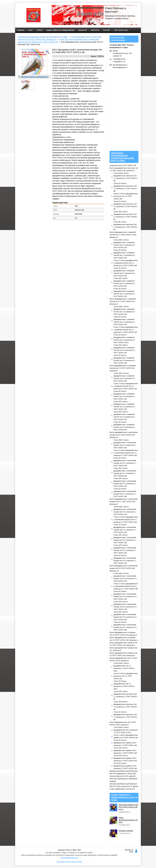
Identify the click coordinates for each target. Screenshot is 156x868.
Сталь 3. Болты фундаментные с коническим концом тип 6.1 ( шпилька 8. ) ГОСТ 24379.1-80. (126, 453)
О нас (30, 30)
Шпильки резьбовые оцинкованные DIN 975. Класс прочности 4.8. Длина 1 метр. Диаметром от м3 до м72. (124, 786)
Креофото (83, 30)
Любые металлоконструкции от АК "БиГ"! (128, 820)
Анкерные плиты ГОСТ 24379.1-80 (123, 165)
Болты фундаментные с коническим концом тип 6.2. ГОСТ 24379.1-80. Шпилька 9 (124, 502)
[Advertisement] (61, 242)
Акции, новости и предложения (60, 30)
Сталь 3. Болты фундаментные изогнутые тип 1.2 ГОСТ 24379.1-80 (126, 196)
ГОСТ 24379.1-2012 (121, 30)
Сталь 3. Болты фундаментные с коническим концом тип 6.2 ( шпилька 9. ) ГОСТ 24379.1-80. (126, 520)
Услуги (40, 30)
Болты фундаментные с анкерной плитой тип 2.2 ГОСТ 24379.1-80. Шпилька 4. (123, 301)
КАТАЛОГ (107, 30)
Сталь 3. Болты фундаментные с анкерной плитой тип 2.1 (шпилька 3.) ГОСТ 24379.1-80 (126, 263)
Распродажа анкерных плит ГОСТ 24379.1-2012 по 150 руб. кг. (128, 807)
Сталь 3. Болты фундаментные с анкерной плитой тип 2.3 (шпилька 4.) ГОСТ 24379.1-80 (126, 386)
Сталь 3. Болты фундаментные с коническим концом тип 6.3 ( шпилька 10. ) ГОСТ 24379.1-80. (126, 586)
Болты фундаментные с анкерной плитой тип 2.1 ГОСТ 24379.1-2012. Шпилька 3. (123, 235)
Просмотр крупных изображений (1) (35, 77)
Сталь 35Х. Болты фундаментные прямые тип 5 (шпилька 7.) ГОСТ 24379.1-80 (125, 750)
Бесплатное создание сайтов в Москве (69, 862)
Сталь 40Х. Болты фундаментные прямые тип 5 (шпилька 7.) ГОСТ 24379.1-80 (125, 758)
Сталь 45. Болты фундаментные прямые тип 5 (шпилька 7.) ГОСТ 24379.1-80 (125, 766)
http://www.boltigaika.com (69, 858)
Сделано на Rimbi (129, 851)
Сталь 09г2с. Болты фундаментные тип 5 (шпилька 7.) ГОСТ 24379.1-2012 (126, 730)
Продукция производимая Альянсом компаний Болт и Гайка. (43, 37)
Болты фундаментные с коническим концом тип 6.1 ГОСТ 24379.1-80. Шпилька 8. (124, 435)
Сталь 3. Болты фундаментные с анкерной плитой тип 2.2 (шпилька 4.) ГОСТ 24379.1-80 (126, 330)
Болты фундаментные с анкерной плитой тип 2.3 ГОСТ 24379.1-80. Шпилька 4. (123, 368)
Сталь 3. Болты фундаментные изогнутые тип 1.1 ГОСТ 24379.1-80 (126, 676)
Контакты (95, 30)
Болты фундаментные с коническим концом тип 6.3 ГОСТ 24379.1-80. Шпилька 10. (124, 568)
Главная (20, 30)
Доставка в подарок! (126, 831)
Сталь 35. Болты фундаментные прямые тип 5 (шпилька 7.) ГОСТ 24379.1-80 (125, 743)
